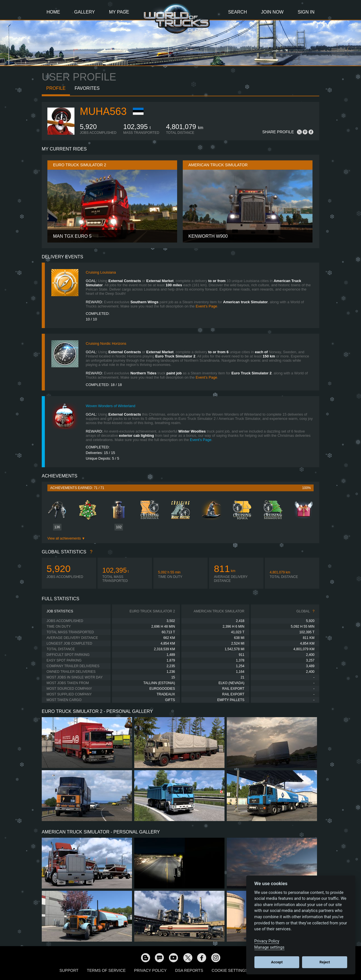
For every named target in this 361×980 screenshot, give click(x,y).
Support (69, 970)
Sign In (306, 12)
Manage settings (269, 947)
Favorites (87, 88)
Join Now (272, 12)
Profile (56, 88)
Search (238, 12)
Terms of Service (106, 970)
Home (53, 12)
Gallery (85, 12)
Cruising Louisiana (101, 272)
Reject (325, 962)
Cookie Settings (230, 970)
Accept (277, 962)
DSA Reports (189, 970)
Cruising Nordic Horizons (106, 343)
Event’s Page (206, 306)
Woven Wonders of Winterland (111, 406)
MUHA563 (103, 111)
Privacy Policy (150, 970)
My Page (119, 12)
